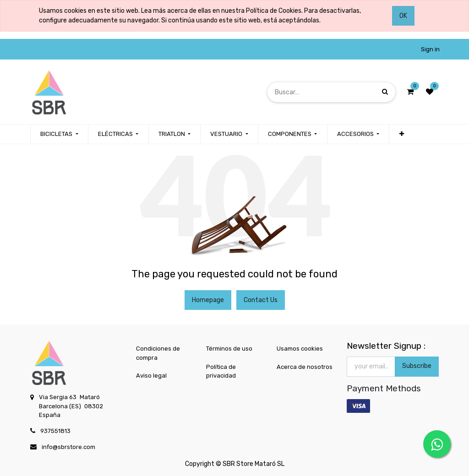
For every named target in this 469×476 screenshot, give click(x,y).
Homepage (208, 300)
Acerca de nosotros (305, 367)
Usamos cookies (300, 349)
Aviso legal (151, 376)
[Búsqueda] (385, 92)
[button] (401, 134)
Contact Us (261, 300)
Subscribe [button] (417, 366)
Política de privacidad (221, 371)
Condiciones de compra (158, 353)
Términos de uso (229, 349)
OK (403, 16)
